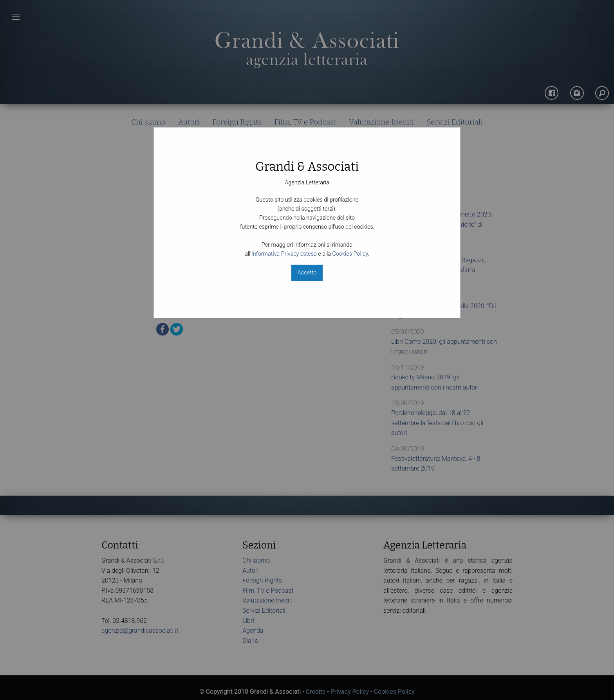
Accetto (307, 273)
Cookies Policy (350, 254)
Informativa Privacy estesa (284, 254)
